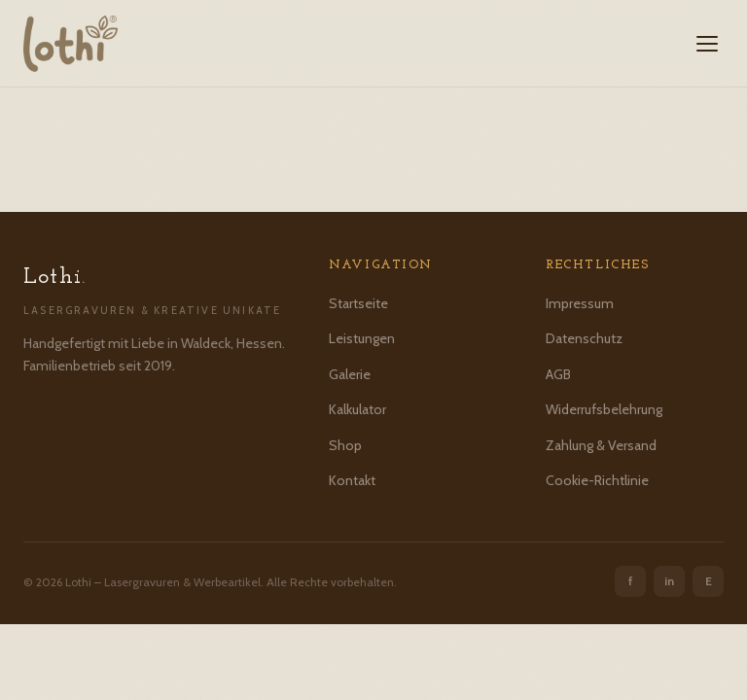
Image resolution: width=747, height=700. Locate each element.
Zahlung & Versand (601, 445)
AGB (558, 374)
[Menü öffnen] (707, 44)
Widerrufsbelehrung (604, 409)
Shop (345, 445)
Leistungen (362, 338)
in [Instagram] (669, 581)
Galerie (350, 374)
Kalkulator (357, 409)
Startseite (358, 303)
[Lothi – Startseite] (71, 44)
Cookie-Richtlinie (597, 480)
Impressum (580, 303)
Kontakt (352, 480)
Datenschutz (584, 338)
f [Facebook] (631, 581)
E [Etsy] (709, 581)
